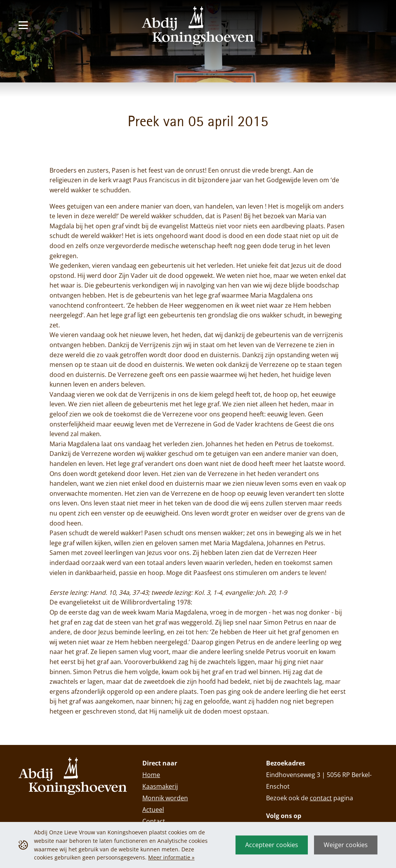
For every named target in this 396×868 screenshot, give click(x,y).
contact (321, 798)
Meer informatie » (171, 857)
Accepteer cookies (272, 845)
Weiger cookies (346, 845)
